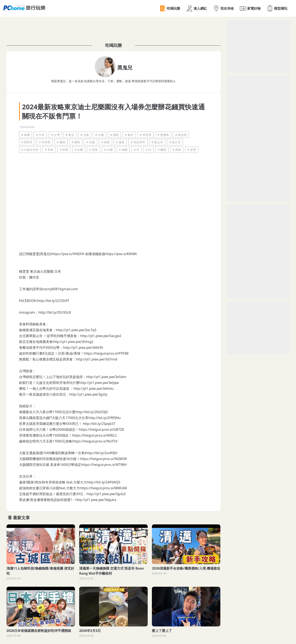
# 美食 (49, 150)
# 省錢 (123, 150)
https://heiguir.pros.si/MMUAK (103, 488)
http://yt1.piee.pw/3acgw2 (101, 336)
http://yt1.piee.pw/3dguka (96, 500)
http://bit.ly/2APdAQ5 (103, 482)
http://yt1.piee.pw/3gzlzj (88, 394)
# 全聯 (79, 150)
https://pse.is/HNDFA (68, 254)
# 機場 (162, 150)
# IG (149, 150)
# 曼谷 (129, 135)
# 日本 (40, 135)
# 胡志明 (181, 135)
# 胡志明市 (138, 142)
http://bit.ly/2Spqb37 (99, 424)
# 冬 (136, 150)
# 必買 (192, 150)
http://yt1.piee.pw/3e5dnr (106, 377)
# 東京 (70, 135)
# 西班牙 (27, 142)
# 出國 (108, 150)
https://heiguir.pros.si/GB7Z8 (101, 429)
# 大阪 (85, 135)
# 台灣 (55, 135)
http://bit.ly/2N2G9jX (92, 412)
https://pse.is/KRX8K (121, 254)
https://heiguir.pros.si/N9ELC (94, 435)
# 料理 (64, 150)
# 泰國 (26, 135)
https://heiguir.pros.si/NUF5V (95, 441)
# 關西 (76, 142)
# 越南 (61, 142)
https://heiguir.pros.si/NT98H (104, 465)
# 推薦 (177, 150)
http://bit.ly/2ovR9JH (102, 453)
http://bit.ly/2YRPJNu (105, 418)
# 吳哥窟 (145, 135)
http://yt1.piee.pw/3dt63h (83, 348)
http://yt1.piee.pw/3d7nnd (97, 359)
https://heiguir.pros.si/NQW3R (103, 459)
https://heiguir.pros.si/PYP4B (106, 353)
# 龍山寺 (157, 142)
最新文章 (21, 518)
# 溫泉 (120, 142)
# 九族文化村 (30, 150)
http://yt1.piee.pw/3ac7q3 (76, 330)
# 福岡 (114, 135)
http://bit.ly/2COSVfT (53, 301)
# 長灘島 (163, 135)
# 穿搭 (94, 150)
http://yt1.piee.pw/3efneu (94, 388)
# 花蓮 (91, 142)
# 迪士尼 (175, 142)
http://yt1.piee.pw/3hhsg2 (73, 342)
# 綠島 (105, 142)
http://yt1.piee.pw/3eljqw (99, 383)
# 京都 (100, 135)
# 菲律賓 (45, 142)
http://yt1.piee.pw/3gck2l (106, 494)
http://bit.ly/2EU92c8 (55, 312)
